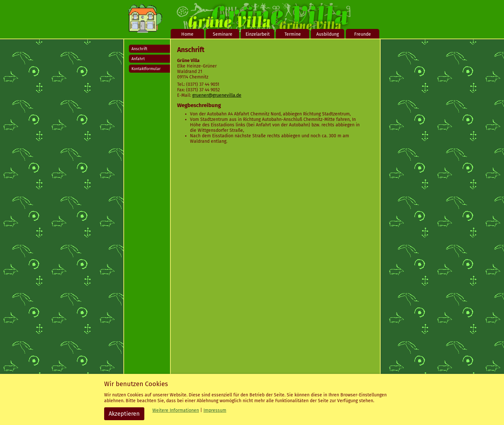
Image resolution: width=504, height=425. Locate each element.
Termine (293, 34)
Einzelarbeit (258, 34)
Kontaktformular (146, 69)
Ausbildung (328, 34)
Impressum (215, 410)
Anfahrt (138, 59)
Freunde (363, 34)
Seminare (223, 34)
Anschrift (139, 49)
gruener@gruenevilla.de (217, 95)
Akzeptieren (124, 414)
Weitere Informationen (176, 410)
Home (187, 34)
